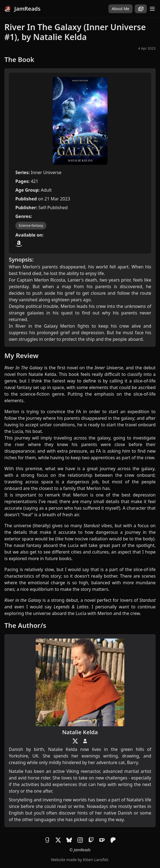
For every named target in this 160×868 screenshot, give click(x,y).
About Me (120, 9)
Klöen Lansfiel (95, 860)
